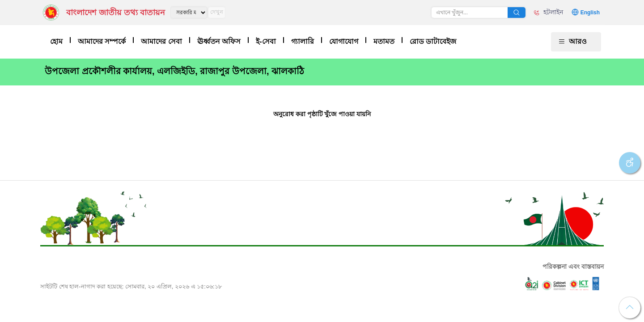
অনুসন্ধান (517, 13)
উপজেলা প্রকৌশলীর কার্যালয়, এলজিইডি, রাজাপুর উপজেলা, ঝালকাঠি (174, 71)
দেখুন (217, 12)
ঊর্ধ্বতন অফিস (219, 41)
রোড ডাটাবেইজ (433, 41)
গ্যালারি (303, 41)
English (590, 13)
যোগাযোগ (344, 41)
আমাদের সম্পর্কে (102, 41)
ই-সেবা (266, 41)
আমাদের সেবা (161, 41)
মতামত (384, 41)
